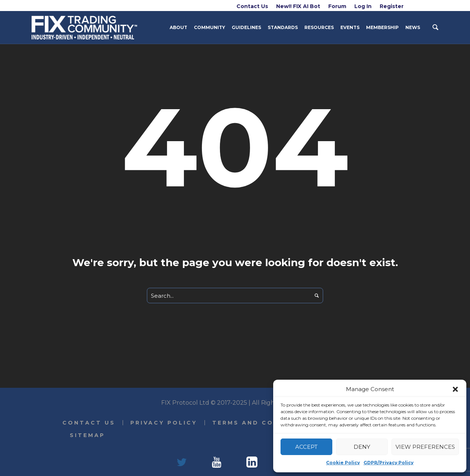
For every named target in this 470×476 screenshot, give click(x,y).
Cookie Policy (343, 463)
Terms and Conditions (263, 423)
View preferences (425, 447)
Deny (362, 447)
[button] (455, 389)
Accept (306, 447)
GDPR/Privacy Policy (388, 463)
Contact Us (89, 423)
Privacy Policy (164, 423)
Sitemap (87, 435)
